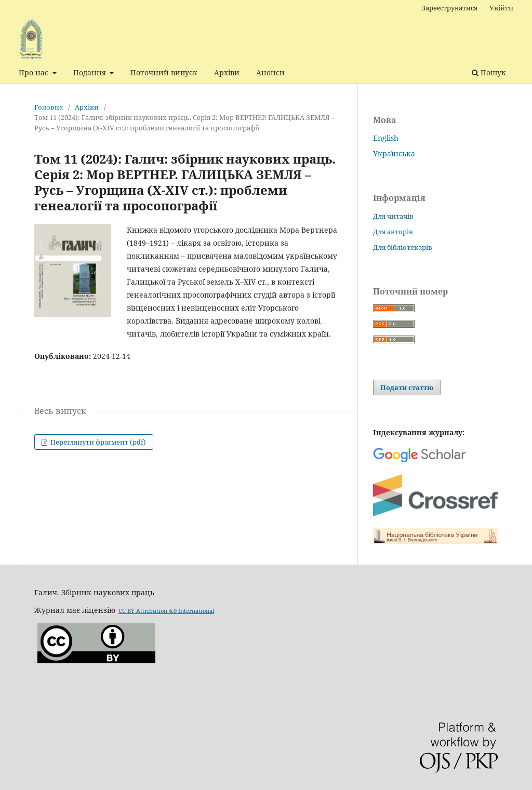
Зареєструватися (449, 8)
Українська (394, 153)
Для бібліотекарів (403, 247)
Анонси (270, 72)
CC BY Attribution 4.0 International (166, 609)
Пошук (489, 72)
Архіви (227, 72)
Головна (49, 107)
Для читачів (393, 216)
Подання (91, 72)
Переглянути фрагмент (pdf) (97, 442)
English (386, 138)
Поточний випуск (164, 72)
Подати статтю (407, 387)
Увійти (501, 8)
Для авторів (393, 232)
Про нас (35, 72)
